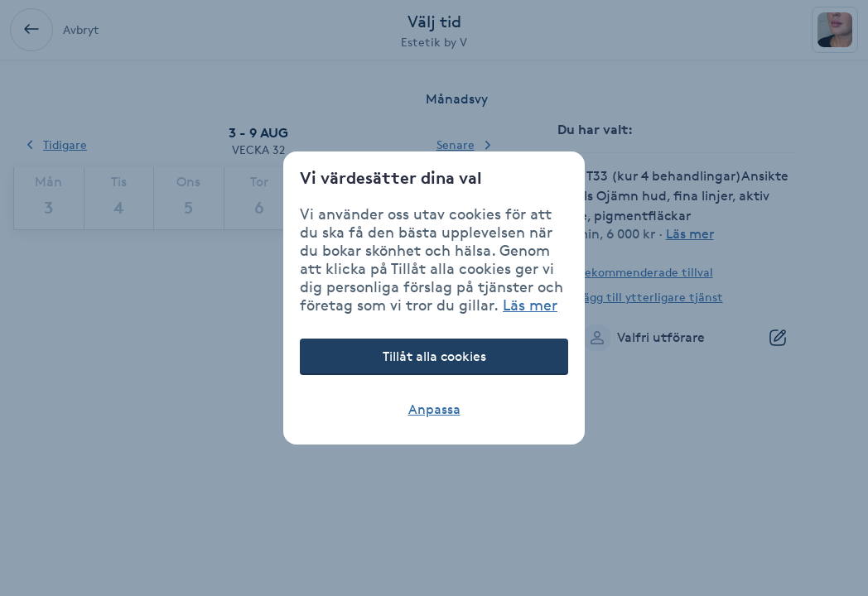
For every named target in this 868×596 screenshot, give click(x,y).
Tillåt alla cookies (434, 356)
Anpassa (434, 409)
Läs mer (530, 305)
